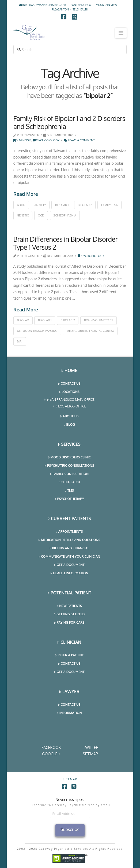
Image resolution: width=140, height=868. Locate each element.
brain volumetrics (99, 320)
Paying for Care (69, 623)
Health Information (69, 573)
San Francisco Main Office (71, 400)
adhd (21, 205)
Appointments (69, 532)
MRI (20, 341)
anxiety (40, 205)
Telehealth (70, 482)
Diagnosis (22, 140)
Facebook (51, 747)
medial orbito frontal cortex (90, 331)
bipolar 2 (85, 205)
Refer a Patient (69, 655)
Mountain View (107, 5)
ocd (41, 215)
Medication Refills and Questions (69, 540)
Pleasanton (60, 9)
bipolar (23, 320)
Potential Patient (69, 593)
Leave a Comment (79, 140)
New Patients (70, 606)
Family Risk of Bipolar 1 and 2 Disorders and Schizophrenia (69, 122)
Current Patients (69, 519)
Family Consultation (69, 474)
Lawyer (69, 692)
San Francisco (81, 5)
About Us (69, 416)
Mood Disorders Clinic (69, 457)
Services (69, 444)
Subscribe (70, 829)
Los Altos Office (71, 407)
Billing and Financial (69, 548)
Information (69, 713)
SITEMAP (90, 754)
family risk (109, 205)
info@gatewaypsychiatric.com (42, 5)
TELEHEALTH (80, 9)
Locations (69, 392)
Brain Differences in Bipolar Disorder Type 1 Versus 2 (65, 243)
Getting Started (69, 614)
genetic (23, 215)
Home (69, 371)
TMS (69, 491)
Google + (51, 754)
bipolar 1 (62, 205)
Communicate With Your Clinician (70, 557)
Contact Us (69, 384)
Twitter (91, 747)
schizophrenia (65, 215)
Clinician (69, 642)
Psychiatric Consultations (69, 466)
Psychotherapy (69, 499)
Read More (26, 194)
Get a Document (69, 565)
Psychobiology (46, 140)
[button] (121, 33)
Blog (69, 425)
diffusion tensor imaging (37, 331)
